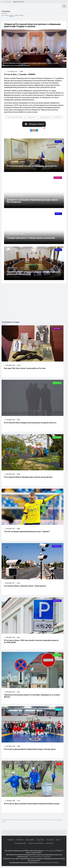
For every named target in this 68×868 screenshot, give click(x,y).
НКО (3, 16)
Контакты (49, 845)
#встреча (57, 117)
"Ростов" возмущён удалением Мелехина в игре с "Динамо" (27, 533)
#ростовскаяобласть (15, 117)
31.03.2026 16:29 (9, 421)
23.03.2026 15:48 (9, 748)
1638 (18, 748)
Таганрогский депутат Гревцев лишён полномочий (31, 239)
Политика (19, 842)
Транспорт (57, 548)
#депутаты (31, 117)
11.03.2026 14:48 (9, 803)
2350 (18, 639)
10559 (22, 234)
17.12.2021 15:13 (12, 72)
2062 (21, 268)
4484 (18, 530)
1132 (18, 803)
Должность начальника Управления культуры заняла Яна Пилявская (32, 201)
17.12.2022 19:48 (13, 196)
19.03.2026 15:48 (9, 639)
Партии (7, 16)
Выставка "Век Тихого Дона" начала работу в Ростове (25, 369)
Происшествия (20, 845)
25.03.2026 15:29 (9, 475)
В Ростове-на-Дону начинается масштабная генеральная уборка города (32, 806)
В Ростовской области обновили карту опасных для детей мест (28, 478)
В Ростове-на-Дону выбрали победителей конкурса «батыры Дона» (30, 751)
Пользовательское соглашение (40, 859)
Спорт (58, 493)
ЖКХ (59, 766)
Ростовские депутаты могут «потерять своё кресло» (32, 166)
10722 (18, 366)
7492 (18, 421)
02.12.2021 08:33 (13, 162)
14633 (22, 162)
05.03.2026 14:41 (9, 584)
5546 (18, 475)
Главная (11, 842)
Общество (57, 384)
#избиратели (45, 117)
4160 (18, 584)
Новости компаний (36, 845)
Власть (12, 16)
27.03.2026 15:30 (9, 694)
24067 (22, 196)
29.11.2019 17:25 (13, 234)
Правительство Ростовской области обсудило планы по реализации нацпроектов (34, 274)
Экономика (30, 842)
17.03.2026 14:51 (9, 530)
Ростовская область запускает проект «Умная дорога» (25, 587)
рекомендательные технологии (48, 865)
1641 (18, 694)
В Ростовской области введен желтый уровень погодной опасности (30, 424)
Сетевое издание (49, 853)
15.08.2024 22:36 (13, 268)
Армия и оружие (19, 16)
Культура (58, 178)
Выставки (57, 329)
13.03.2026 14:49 (9, 366)
